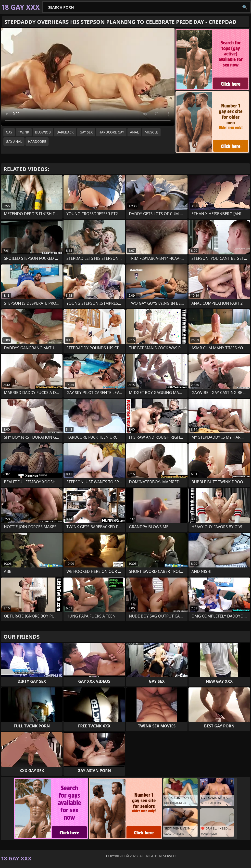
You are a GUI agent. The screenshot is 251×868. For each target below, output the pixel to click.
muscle (151, 132)
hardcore (37, 141)
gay (9, 132)
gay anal (14, 141)
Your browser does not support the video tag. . (88, 77)
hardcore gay (111, 132)
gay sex (86, 132)
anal (134, 132)
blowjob (43, 132)
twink (24, 132)
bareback (65, 132)
